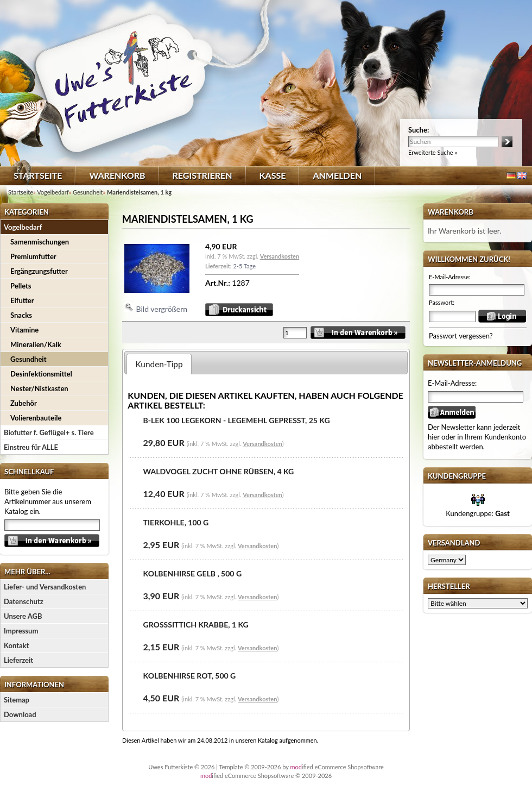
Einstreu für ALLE (31, 447)
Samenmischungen (40, 242)
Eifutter (22, 300)
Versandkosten (280, 256)
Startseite (38, 175)
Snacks (21, 315)
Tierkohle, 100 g (176, 522)
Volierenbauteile (36, 418)
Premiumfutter (33, 256)
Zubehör (24, 403)
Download (20, 714)
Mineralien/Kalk (36, 344)
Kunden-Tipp (159, 364)
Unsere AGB (23, 616)
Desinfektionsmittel (41, 374)
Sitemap (17, 700)
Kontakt (16, 645)
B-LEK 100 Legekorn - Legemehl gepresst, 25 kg (237, 420)
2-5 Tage (244, 266)
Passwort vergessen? (461, 336)
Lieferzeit (18, 660)
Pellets (21, 286)
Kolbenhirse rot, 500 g (190, 676)
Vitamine (24, 330)
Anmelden (337, 175)
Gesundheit (28, 359)
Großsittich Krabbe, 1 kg (196, 625)
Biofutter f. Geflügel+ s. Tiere (49, 432)
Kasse (273, 175)
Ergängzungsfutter (39, 271)
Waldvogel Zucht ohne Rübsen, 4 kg (219, 471)
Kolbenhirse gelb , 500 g (193, 573)
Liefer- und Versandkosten (45, 587)
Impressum (21, 631)
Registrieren (202, 175)
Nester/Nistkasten (39, 388)
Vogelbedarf (23, 227)
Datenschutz (24, 601)
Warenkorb (117, 175)
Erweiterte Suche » (433, 152)
